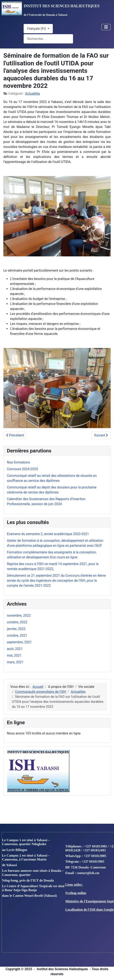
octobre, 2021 (17, 635)
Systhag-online (76, 893)
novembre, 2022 (19, 615)
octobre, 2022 (17, 622)
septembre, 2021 (19, 642)
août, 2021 (15, 649)
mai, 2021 (14, 655)
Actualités (33, 94)
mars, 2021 (15, 662)
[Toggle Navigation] (106, 27)
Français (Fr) (37, 29)
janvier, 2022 (16, 629)
